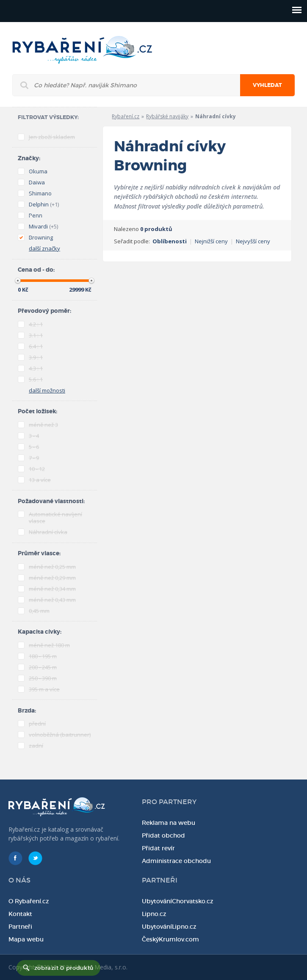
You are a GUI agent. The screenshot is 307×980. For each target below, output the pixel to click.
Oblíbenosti (170, 241)
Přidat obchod (163, 835)
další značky (44, 248)
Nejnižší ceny (211, 241)
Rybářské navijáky (167, 116)
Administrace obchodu (176, 861)
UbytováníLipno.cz (169, 927)
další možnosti (47, 390)
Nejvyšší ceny (253, 241)
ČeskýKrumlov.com (170, 939)
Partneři (20, 927)
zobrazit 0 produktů (64, 968)
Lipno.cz (154, 914)
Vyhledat (267, 85)
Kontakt (20, 914)
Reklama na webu (169, 823)
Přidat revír (158, 848)
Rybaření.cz (126, 116)
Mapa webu (26, 939)
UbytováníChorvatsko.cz (178, 901)
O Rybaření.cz (29, 901)
